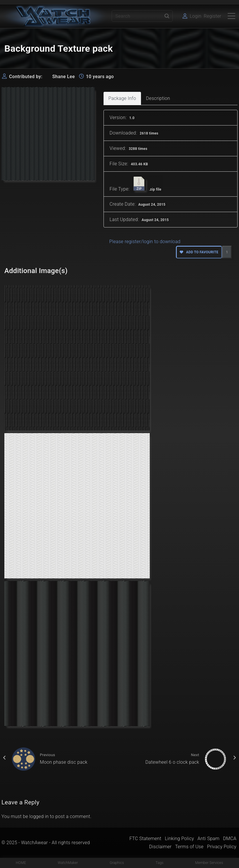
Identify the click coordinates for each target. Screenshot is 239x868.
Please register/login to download (145, 242)
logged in (39, 816)
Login (195, 16)
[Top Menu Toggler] (231, 16)
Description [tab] (158, 98)
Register (213, 16)
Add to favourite (199, 252)
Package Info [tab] (122, 98)
